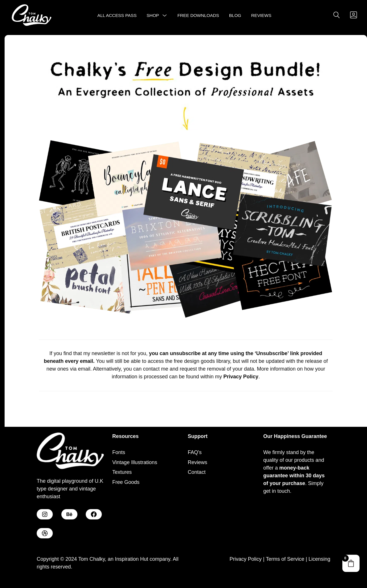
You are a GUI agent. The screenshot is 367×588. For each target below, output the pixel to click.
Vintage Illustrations (135, 462)
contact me (156, 369)
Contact (197, 472)
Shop (153, 15)
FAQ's (195, 452)
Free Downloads (198, 15)
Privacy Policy (245, 559)
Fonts (119, 452)
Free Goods (126, 482)
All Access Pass (117, 15)
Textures (122, 472)
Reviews (261, 15)
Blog (235, 15)
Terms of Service (285, 559)
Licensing (319, 559)
